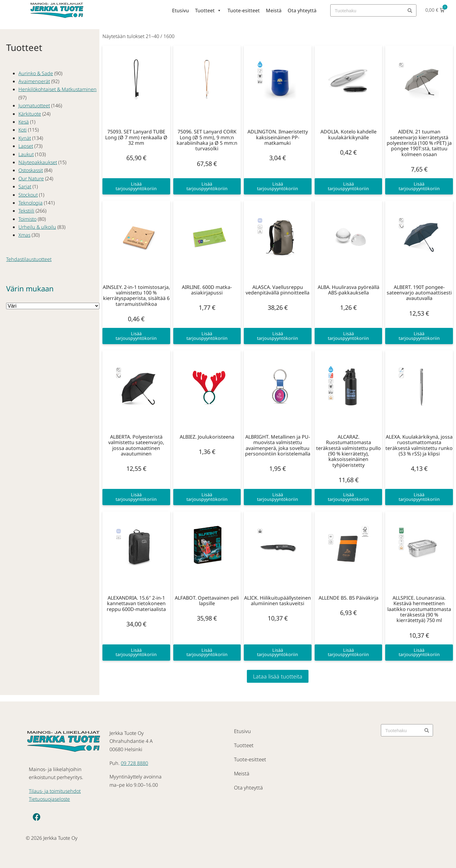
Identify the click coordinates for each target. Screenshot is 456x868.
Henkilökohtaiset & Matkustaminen (57, 89)
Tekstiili (26, 211)
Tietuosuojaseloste (49, 799)
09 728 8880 (134, 763)
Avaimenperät (34, 81)
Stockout (28, 195)
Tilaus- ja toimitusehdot (55, 791)
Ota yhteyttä (302, 10)
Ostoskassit (31, 170)
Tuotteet (208, 10)
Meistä (274, 10)
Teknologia (31, 203)
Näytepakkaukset (38, 162)
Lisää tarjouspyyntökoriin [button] (136, 186)
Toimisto (27, 219)
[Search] (410, 10)
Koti (23, 130)
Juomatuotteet (34, 106)
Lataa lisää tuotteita (278, 676)
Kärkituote (30, 114)
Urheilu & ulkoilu (37, 227)
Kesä (24, 122)
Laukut (26, 154)
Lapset (26, 146)
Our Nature (31, 179)
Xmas (24, 235)
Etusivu (180, 10)
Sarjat (25, 186)
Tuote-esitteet (244, 10)
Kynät (25, 138)
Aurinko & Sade (36, 73)
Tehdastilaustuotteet (29, 259)
